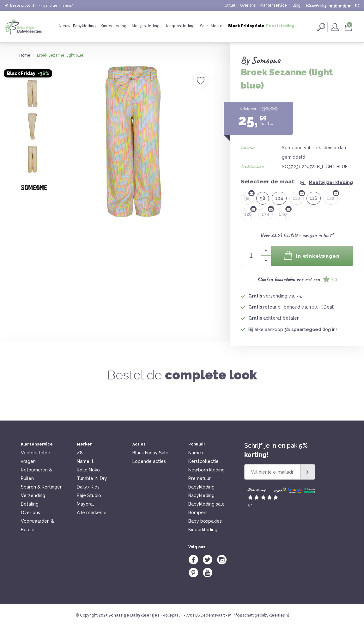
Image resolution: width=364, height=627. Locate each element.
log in (330, 329)
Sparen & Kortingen (42, 487)
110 (298, 196)
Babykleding (84, 26)
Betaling (30, 504)
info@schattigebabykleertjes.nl (261, 615)
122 (332, 196)
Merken (218, 26)
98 (263, 198)
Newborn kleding (206, 470)
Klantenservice (273, 5)
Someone (266, 60)
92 (249, 196)
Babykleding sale (206, 504)
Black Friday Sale (246, 26)
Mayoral (85, 504)
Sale (204, 26)
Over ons (248, 5)
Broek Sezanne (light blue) (61, 55)
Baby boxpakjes (205, 521)
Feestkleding (280, 26)
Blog (297, 5)
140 (285, 212)
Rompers (198, 513)
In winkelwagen (312, 255)
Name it (85, 461)
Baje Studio (89, 495)
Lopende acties (149, 461)
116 (314, 198)
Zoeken (321, 27)
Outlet (230, 5)
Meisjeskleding (146, 26)
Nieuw (65, 26)
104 (279, 198)
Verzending (33, 495)
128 (250, 212)
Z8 (80, 453)
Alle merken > (91, 513)
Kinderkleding (113, 26)
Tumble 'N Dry (92, 478)
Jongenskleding (180, 26)
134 (267, 212)
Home (25, 55)
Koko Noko (88, 470)
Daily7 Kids (88, 487)
